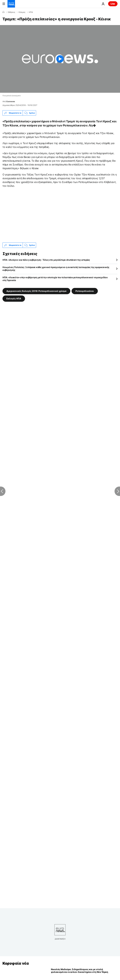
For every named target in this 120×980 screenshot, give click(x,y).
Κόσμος (22, 12)
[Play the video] (60, 59)
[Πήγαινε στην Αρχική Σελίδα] (11, 4)
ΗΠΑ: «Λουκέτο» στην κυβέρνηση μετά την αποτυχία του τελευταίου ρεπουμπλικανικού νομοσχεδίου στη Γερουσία (55, 279)
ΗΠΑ (31, 12)
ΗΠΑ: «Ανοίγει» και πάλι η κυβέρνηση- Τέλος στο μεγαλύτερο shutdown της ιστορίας (46, 260)
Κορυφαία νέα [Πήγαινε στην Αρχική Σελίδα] (16, 963)
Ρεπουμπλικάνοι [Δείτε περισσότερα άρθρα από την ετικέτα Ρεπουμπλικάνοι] (85, 291)
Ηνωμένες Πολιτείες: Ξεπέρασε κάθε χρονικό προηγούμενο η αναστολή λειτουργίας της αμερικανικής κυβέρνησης (56, 269)
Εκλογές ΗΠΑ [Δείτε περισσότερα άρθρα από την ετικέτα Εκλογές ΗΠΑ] (14, 298)
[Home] (3, 12)
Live (113, 4)
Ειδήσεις (11, 12)
